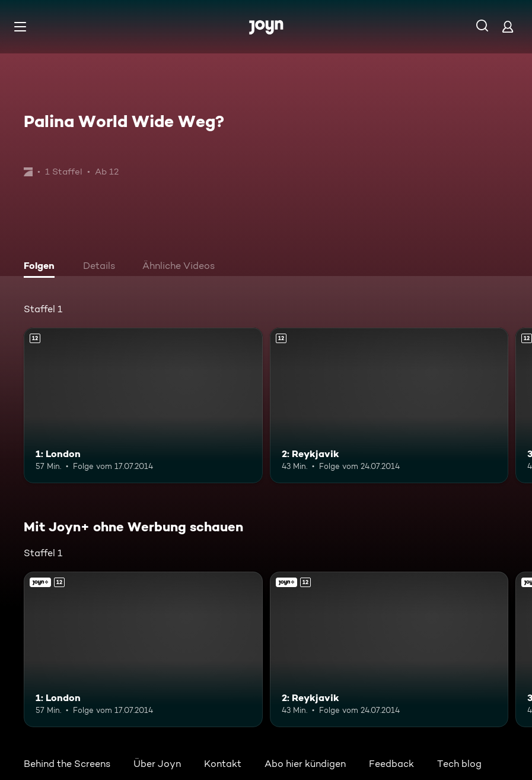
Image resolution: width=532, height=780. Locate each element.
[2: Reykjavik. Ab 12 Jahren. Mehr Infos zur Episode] (389, 405)
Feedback (391, 764)
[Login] (508, 26)
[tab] (42, 267)
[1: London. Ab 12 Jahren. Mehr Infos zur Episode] (143, 405)
